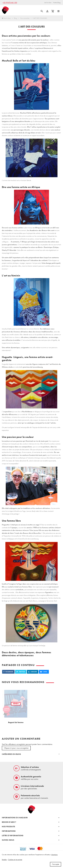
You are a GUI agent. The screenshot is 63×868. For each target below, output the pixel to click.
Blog (16, 18)
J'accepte (56, 864)
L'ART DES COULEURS (40, 18)
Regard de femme (16, 722)
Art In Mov (6, 18)
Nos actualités (25, 18)
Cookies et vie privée (15, 860)
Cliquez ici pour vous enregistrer (16, 748)
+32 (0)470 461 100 (10, 2)
